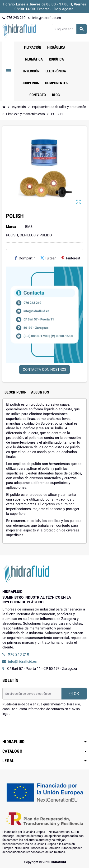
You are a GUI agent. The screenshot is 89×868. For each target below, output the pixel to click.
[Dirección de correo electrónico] (32, 694)
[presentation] (38, 728)
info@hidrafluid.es (45, 18)
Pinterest (71, 258)
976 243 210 (14, 18)
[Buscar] (69, 29)
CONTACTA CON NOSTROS (44, 370)
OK (74, 694)
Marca (11, 227)
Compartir (25, 258)
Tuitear (48, 258)
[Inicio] (4, 107)
